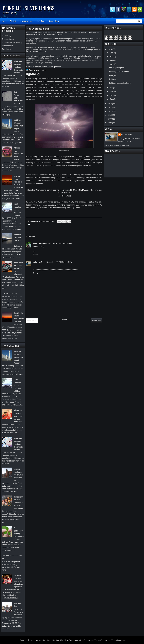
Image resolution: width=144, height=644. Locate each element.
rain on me (18, 410)
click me (67, 151)
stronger (17, 469)
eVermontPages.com (101, 640)
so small (17, 176)
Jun (111, 60)
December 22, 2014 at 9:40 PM (59, 262)
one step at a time (9, 293)
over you (113, 75)
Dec (112, 53)
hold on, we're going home (120, 83)
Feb (112, 95)
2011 (110, 111)
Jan (111, 99)
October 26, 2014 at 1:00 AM (60, 243)
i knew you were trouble (119, 72)
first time (17, 120)
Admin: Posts (41, 21)
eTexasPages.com (71, 640)
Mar (112, 91)
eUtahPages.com (86, 640)
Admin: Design (55, 21)
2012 (110, 107)
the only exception (117, 68)
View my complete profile (117, 146)
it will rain (17, 575)
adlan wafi (127, 134)
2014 (110, 49)
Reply (35, 254)
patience (17, 235)
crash (16, 204)
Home (4, 21)
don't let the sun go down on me (19, 316)
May (112, 64)
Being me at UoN (26, 21)
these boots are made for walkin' (19, 265)
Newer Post (32, 321)
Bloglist (13, 21)
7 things (17, 148)
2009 (110, 119)
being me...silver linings (29, 8)
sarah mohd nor (40, 243)
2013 (110, 104)
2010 (110, 115)
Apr (111, 88)
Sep (112, 57)
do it (15, 92)
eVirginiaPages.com (118, 640)
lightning (113, 79)
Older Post (97, 320)
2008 (110, 123)
